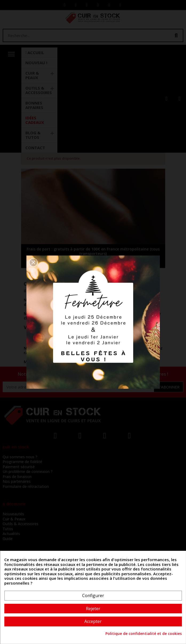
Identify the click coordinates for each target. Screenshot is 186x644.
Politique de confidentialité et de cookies (144, 634)
